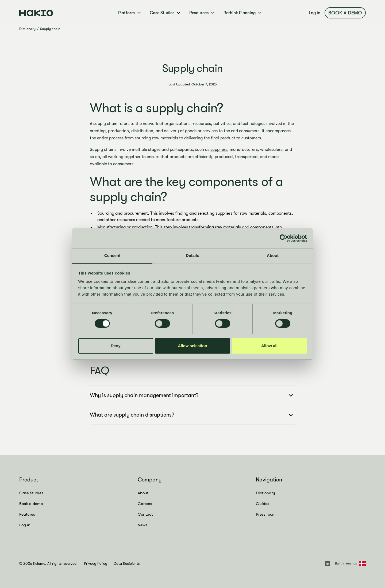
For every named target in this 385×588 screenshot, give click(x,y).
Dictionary (27, 29)
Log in (315, 13)
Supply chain (50, 29)
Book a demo (345, 13)
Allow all (269, 346)
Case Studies (31, 493)
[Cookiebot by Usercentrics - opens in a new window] (284, 238)
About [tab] (273, 255)
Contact (145, 514)
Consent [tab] (112, 255)
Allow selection (192, 346)
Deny (116, 346)
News (143, 525)
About (143, 493)
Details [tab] (192, 255)
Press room (266, 514)
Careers (145, 504)
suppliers (219, 150)
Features (27, 514)
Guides (263, 504)
